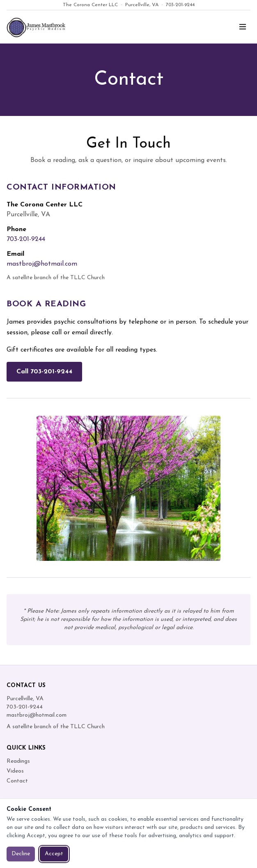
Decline (21, 854)
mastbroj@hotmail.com (42, 264)
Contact (17, 781)
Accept (54, 854)
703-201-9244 (180, 5)
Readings (18, 761)
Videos (15, 771)
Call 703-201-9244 (44, 372)
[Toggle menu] (243, 27)
